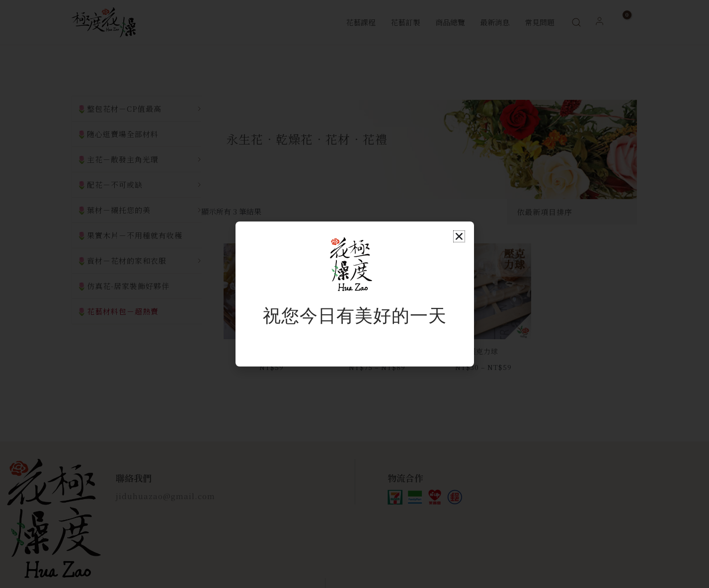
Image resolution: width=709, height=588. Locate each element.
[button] (459, 236)
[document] (354, 294)
